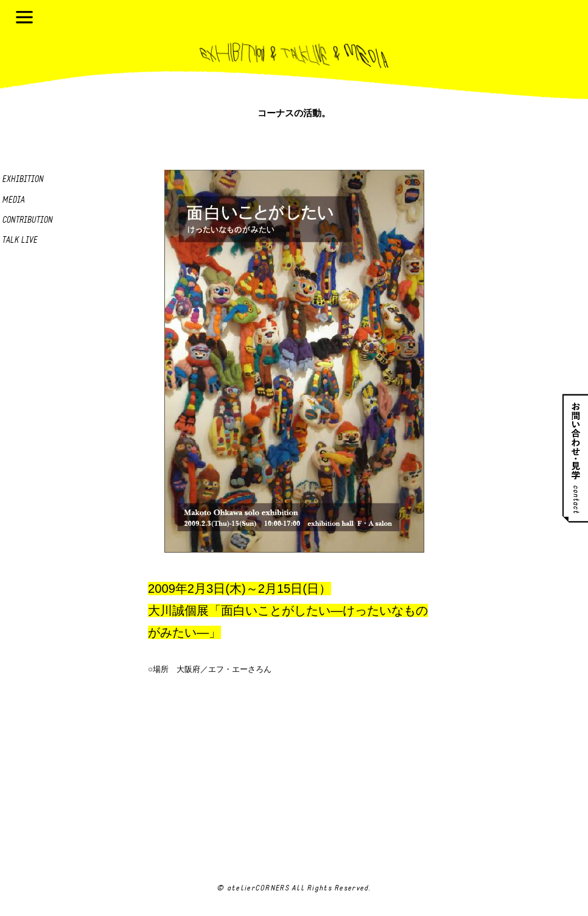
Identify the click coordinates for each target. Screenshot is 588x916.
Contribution (27, 221)
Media (13, 201)
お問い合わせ (575, 458)
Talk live (19, 241)
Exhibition (23, 180)
